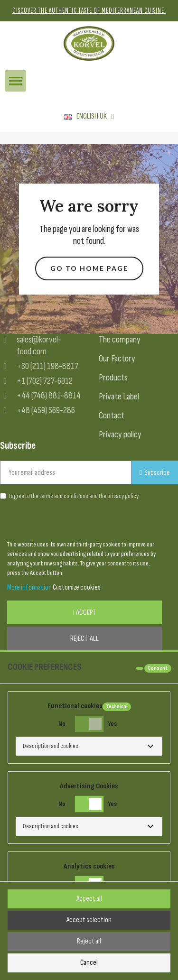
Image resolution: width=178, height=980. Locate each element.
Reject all (89, 941)
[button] (89, 269)
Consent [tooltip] (158, 668)
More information (29, 587)
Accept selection (89, 920)
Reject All (84, 639)
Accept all (89, 899)
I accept (85, 613)
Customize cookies (77, 587)
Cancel (89, 963)
